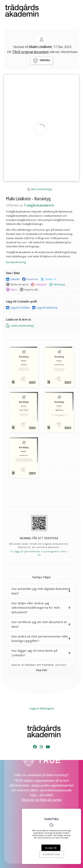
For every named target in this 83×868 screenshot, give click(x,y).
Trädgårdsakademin (39, 205)
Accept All (51, 848)
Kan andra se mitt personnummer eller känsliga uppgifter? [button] (40, 639)
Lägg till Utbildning (45, 308)
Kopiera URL (29, 290)
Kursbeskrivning (16, 262)
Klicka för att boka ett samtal (42, 800)
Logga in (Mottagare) (42, 708)
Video (12, 290)
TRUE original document (30, 52)
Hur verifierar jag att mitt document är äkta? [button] (39, 624)
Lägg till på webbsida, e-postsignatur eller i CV (39, 553)
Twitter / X (48, 279)
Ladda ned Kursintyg (20, 326)
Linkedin (13, 279)
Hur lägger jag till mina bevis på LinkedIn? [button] (34, 653)
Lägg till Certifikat (18, 308)
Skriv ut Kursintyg (41, 189)
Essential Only (51, 854)
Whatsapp (57, 285)
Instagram (39, 285)
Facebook (30, 279)
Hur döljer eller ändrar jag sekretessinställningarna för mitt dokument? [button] (36, 608)
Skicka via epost (17, 285)
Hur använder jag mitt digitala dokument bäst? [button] (41, 591)
